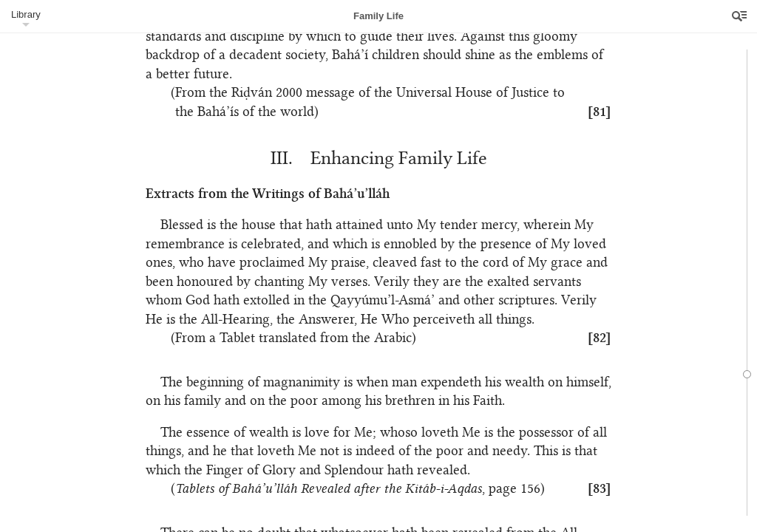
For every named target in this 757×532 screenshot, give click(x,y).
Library (26, 14)
